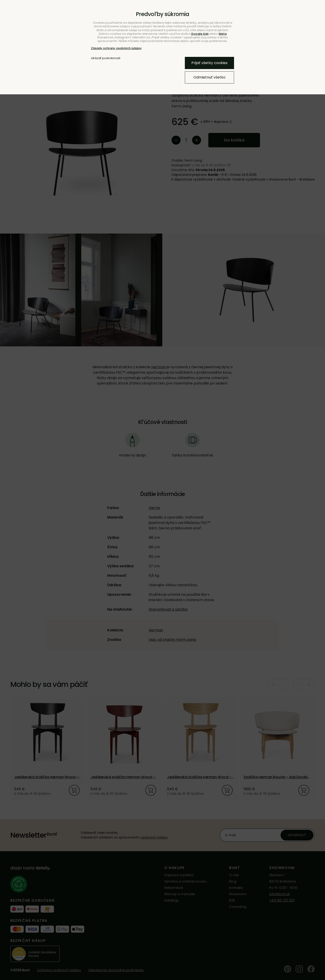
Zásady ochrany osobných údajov (116, 48)
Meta (223, 34)
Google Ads (200, 34)
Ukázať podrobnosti (106, 58)
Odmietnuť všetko (209, 77)
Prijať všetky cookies (209, 63)
